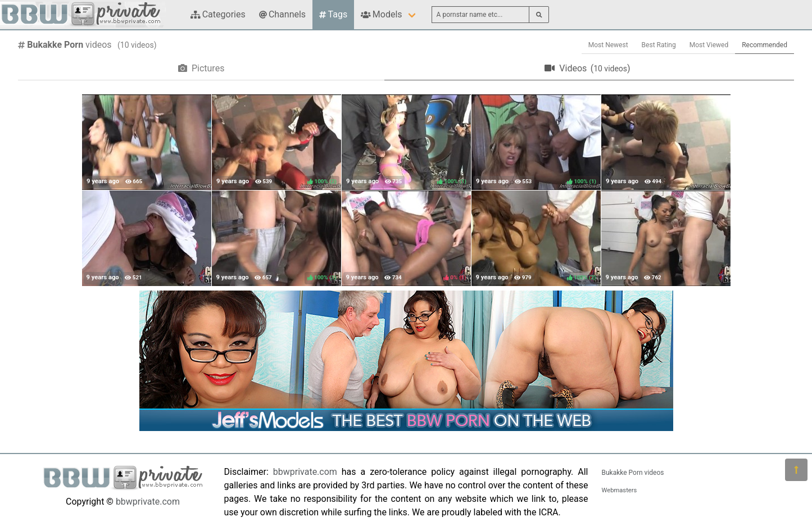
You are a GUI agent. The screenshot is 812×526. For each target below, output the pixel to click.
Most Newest (608, 45)
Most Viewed (709, 45)
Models (381, 14)
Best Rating (659, 45)
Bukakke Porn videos (633, 473)
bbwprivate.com (148, 502)
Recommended (765, 45)
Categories (218, 14)
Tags (333, 14)
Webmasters (620, 490)
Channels (282, 14)
